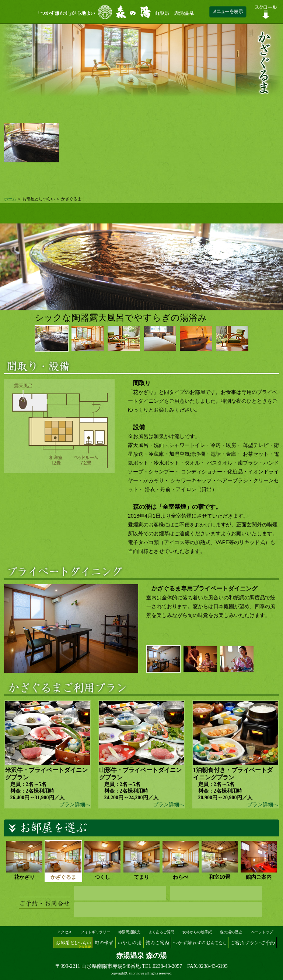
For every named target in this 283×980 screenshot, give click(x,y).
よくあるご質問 (161, 932)
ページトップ (262, 932)
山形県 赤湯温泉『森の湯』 (27, 938)
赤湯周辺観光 (129, 932)
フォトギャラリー (95, 932)
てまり (141, 860)
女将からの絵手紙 (197, 932)
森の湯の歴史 (231, 932)
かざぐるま (63, 860)
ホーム (10, 199)
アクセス (64, 932)
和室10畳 (220, 860)
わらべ (181, 860)
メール (216, 893)
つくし (102, 860)
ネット (120, 893)
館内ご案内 (259, 860)
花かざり (24, 860)
